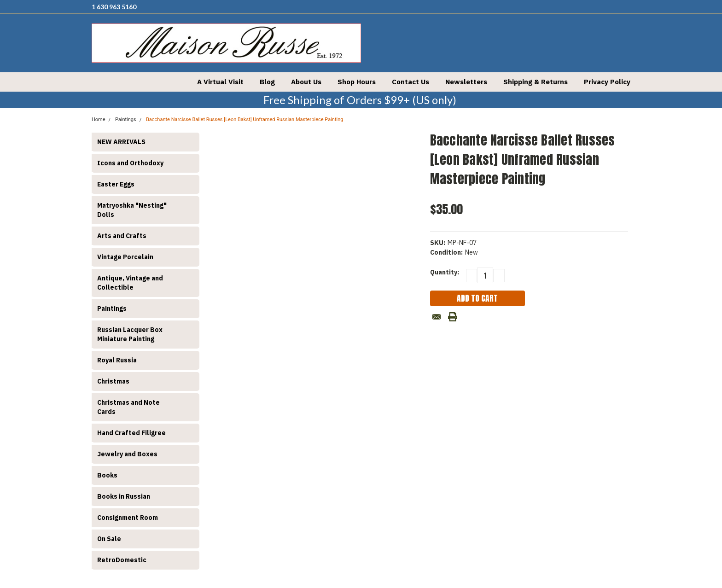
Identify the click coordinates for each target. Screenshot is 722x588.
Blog (267, 82)
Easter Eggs (116, 184)
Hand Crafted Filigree (131, 433)
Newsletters (466, 82)
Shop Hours (357, 82)
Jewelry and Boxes (127, 454)
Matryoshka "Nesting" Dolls (132, 210)
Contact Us (410, 82)
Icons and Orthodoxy (130, 163)
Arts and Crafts (122, 236)
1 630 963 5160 (114, 7)
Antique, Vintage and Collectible (130, 283)
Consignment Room (128, 518)
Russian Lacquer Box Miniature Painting (130, 334)
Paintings (112, 309)
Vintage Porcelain (125, 257)
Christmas (113, 381)
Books (107, 475)
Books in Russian (124, 496)
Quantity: (445, 272)
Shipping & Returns (536, 82)
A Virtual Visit (220, 82)
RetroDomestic (122, 560)
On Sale (109, 539)
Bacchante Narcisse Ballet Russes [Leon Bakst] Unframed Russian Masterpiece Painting (245, 119)
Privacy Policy (607, 82)
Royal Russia (117, 360)
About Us (306, 82)
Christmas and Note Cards (128, 407)
